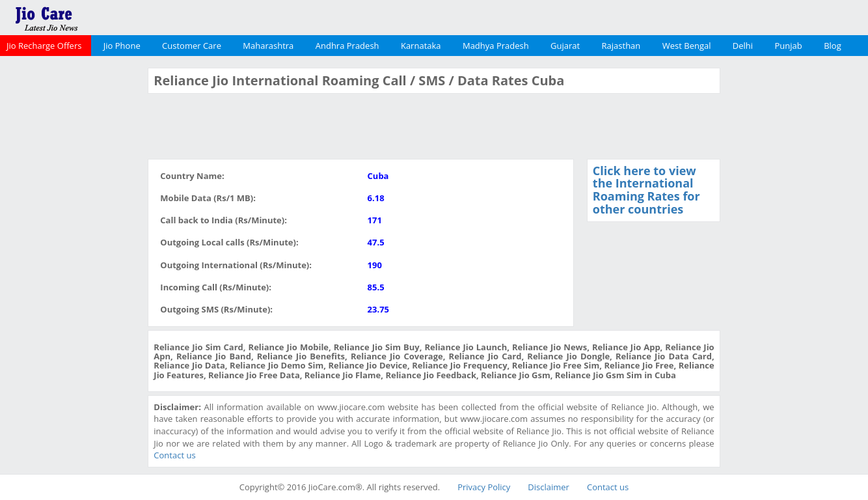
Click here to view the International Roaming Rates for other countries (646, 190)
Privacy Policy (484, 487)
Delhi (743, 46)
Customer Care (192, 46)
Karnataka (421, 46)
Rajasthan (621, 46)
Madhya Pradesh (496, 46)
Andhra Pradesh (347, 46)
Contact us (174, 455)
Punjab (789, 46)
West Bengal (687, 46)
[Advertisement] (72, 263)
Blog (833, 46)
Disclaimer (549, 487)
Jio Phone (122, 46)
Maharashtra (268, 46)
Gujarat (565, 46)
